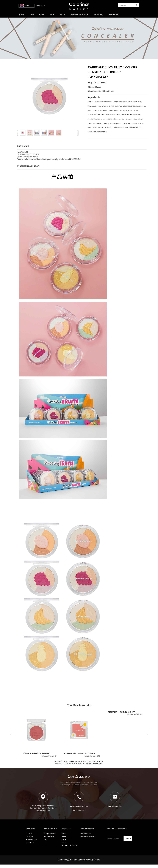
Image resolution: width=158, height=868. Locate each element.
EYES (42, 15)
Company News (50, 834)
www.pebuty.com (86, 834)
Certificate (30, 837)
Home (21, 15)
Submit (128, 838)
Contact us (30, 843)
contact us (41, 6)
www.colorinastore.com (88, 837)
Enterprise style (31, 840)
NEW (32, 15)
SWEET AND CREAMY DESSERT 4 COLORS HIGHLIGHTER (80, 761)
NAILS (63, 15)
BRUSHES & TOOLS (79, 15)
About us (29, 834)
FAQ (45, 840)
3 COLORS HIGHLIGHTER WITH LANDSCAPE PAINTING (81, 764)
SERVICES (113, 15)
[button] (11, 735)
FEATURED (98, 15)
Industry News (49, 837)
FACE (52, 15)
